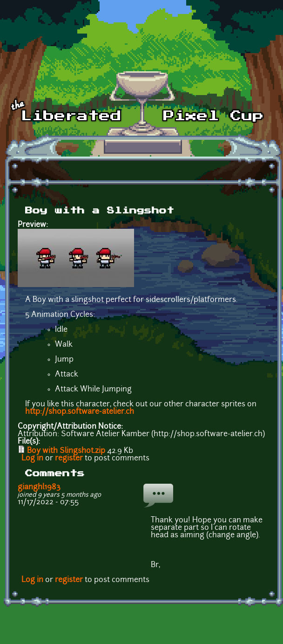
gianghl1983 (39, 487)
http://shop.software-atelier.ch (80, 412)
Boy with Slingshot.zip (66, 451)
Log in (32, 459)
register (69, 459)
